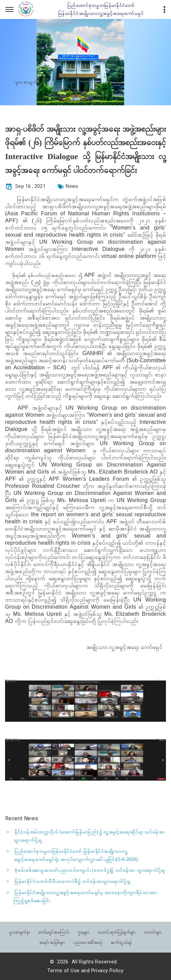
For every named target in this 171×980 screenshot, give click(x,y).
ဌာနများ (84, 932)
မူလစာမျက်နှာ (29, 82)
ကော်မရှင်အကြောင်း (54, 932)
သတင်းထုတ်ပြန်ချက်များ (117, 932)
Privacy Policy (107, 971)
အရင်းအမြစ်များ (52, 942)
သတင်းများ (153, 932)
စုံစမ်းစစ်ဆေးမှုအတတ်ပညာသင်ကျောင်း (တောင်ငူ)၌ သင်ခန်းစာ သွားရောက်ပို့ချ (90, 870)
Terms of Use (63, 971)
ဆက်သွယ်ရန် (121, 942)
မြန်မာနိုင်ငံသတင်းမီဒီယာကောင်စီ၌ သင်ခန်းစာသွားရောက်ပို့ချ (72, 881)
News (72, 186)
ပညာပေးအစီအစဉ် (88, 942)
